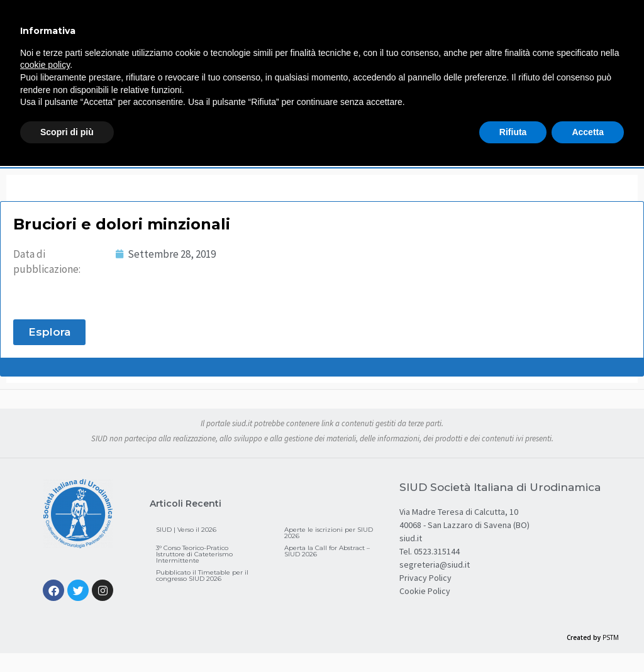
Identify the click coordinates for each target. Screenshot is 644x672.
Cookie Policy (425, 591)
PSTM (611, 637)
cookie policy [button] (45, 65)
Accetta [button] (588, 132)
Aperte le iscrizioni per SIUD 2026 (329, 533)
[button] (49, 332)
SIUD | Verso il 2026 (186, 530)
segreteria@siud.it (435, 565)
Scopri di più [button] (67, 132)
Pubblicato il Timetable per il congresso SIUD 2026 (202, 576)
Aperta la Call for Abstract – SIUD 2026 (327, 551)
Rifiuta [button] (513, 132)
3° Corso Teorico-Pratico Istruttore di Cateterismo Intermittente (194, 554)
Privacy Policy (425, 578)
